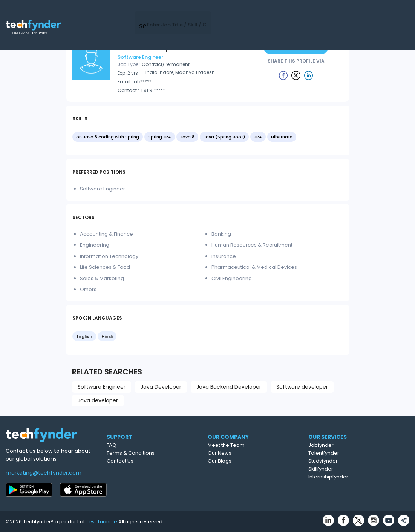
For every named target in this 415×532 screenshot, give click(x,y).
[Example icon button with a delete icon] (283, 75)
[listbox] (208, 138)
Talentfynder (354, 453)
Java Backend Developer (229, 387)
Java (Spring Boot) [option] (224, 137)
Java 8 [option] (187, 137)
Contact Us (146, 461)
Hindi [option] (107, 336)
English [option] (84, 336)
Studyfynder (354, 461)
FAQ (138, 445)
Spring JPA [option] (160, 137)
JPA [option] (258, 137)
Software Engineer (102, 387)
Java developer (98, 400)
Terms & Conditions (157, 453)
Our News (249, 453)
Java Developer (161, 387)
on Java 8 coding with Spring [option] (108, 137)
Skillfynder (351, 469)
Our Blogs (249, 461)
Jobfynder (351, 445)
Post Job (297, 15)
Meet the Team (256, 445)
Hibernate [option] (282, 137)
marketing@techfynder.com (44, 473)
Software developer (302, 387)
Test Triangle (102, 522)
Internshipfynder (359, 477)
